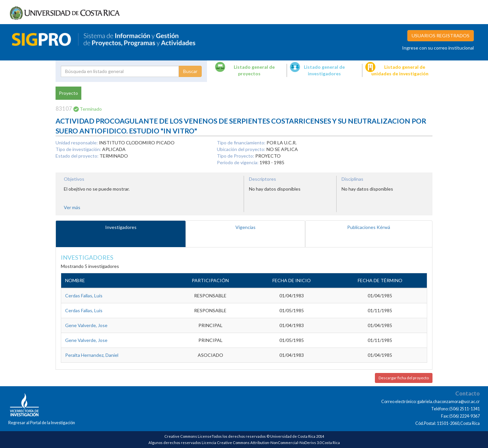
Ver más (72, 207)
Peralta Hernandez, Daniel (92, 355)
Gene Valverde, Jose (86, 325)
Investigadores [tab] (121, 227)
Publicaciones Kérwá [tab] (369, 227)
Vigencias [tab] (245, 227)
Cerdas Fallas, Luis (84, 296)
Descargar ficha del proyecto (404, 378)
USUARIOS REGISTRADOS (441, 36)
